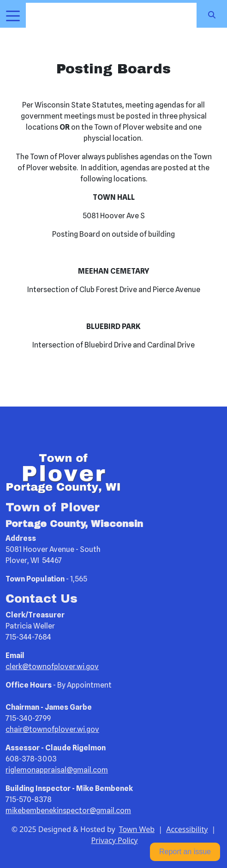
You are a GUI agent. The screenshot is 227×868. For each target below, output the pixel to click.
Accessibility (187, 829)
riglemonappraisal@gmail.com (57, 770)
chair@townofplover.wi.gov (52, 729)
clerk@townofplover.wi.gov (52, 667)
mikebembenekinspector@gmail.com (68, 811)
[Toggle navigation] (13, 15)
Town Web (137, 829)
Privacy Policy (115, 840)
